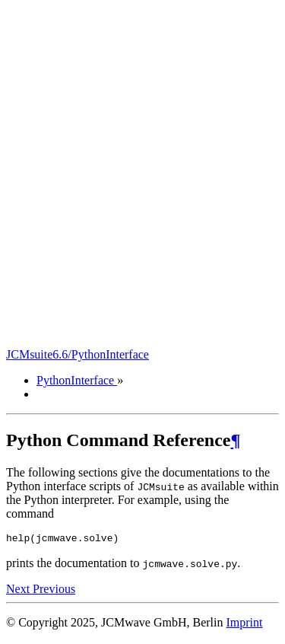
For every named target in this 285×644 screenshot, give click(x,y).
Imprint (244, 625)
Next (19, 591)
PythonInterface (77, 380)
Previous (54, 591)
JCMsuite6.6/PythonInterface (78, 354)
